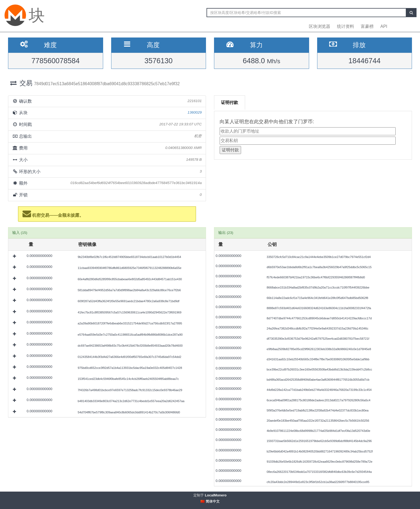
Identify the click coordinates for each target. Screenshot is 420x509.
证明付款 (230, 102)
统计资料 (346, 26)
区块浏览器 (320, 26)
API (384, 26)
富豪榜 (367, 26)
